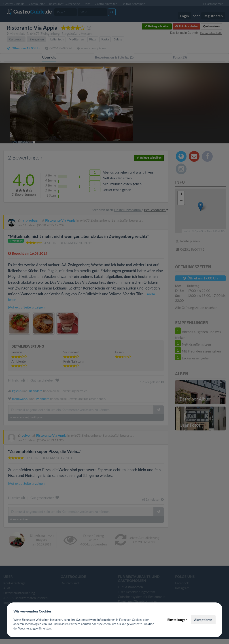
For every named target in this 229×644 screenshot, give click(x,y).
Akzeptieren (203, 620)
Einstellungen (177, 620)
